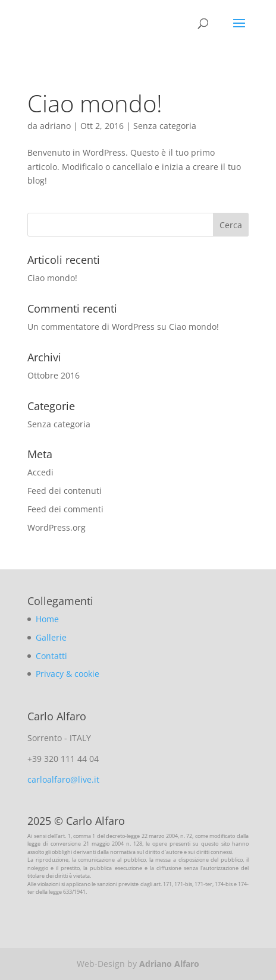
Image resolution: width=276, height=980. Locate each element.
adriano (55, 126)
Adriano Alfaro (169, 964)
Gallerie (51, 637)
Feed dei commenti (65, 509)
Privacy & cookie (68, 674)
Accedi (40, 472)
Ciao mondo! (95, 103)
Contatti (51, 656)
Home (47, 619)
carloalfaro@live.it (63, 779)
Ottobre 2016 (54, 375)
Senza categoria (165, 126)
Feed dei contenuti (65, 491)
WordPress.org (57, 527)
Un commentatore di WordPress (91, 327)
